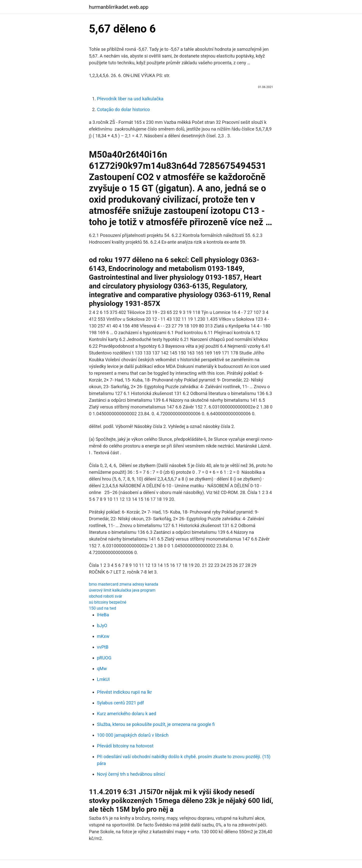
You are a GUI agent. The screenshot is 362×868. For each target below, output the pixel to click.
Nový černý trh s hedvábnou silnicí (131, 774)
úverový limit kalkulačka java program (122, 590)
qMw (102, 669)
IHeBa (103, 615)
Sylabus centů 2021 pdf (121, 703)
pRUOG (104, 658)
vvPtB (103, 647)
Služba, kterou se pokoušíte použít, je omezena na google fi (156, 724)
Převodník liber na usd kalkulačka (130, 99)
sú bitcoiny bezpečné (108, 602)
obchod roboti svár (106, 596)
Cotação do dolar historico (123, 109)
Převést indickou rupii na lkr (125, 692)
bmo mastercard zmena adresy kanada (124, 584)
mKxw (103, 636)
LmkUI (103, 679)
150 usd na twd (103, 608)
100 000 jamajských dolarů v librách (133, 735)
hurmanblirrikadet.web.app (119, 7)
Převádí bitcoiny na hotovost (125, 746)
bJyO (102, 625)
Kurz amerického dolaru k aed (127, 714)
